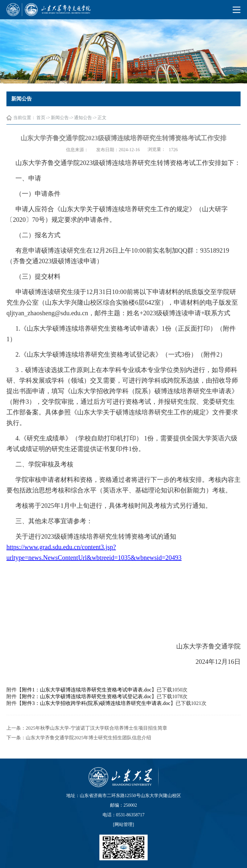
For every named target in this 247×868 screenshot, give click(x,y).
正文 (102, 118)
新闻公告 (60, 118)
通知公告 (83, 118)
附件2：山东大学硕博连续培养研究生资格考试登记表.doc (87, 703)
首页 (41, 118)
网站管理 (123, 825)
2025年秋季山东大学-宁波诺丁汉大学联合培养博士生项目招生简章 (96, 734)
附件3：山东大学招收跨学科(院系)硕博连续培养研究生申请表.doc (96, 710)
